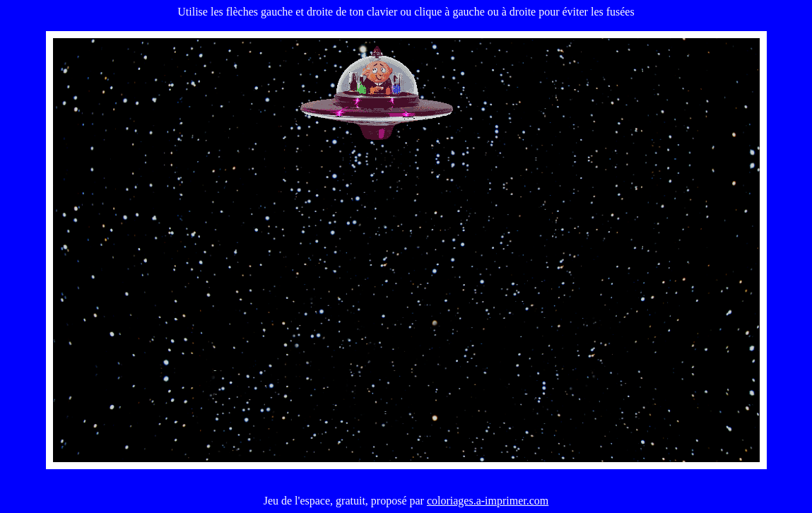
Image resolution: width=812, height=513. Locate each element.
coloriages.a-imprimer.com (488, 501)
